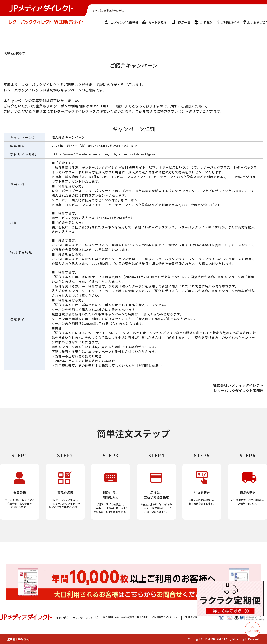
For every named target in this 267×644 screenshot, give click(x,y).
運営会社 (62, 618)
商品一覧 (184, 22)
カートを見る (158, 22)
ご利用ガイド (230, 22)
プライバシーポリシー (86, 618)
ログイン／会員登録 (124, 22)
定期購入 (206, 22)
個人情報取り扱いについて (166, 617)
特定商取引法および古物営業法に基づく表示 (125, 617)
